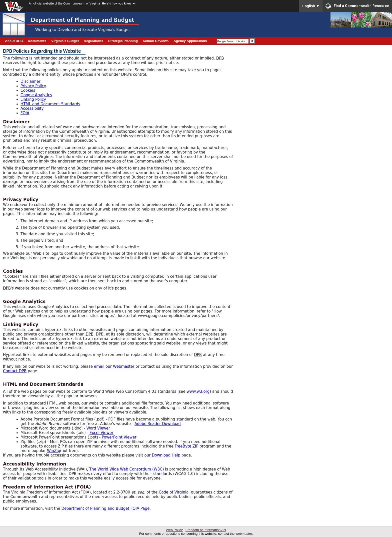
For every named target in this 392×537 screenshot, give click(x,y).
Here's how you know (117, 3)
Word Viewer (98, 428)
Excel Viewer (101, 433)
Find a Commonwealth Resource (357, 6)
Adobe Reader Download (158, 424)
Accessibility (32, 108)
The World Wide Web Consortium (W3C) (127, 469)
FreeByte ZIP (187, 446)
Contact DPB (15, 371)
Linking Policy (33, 99)
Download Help (166, 455)
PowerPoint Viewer (119, 437)
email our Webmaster (114, 366)
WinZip (53, 451)
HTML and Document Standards (50, 104)
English (311, 6)
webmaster (244, 534)
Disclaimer (30, 81)
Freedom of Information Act (206, 530)
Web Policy (174, 530)
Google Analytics (36, 95)
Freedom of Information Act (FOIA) (47, 487)
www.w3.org (198, 391)
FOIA (25, 113)
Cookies (28, 90)
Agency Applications (190, 41)
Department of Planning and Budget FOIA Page (105, 508)
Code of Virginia (174, 492)
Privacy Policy (33, 86)
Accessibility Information (35, 464)
